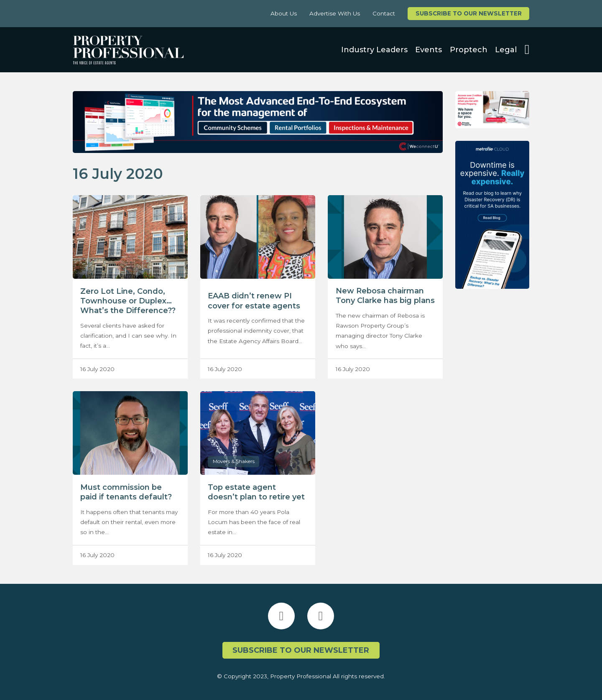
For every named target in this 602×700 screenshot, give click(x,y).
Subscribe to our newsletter (469, 13)
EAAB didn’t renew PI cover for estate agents (254, 301)
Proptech (469, 50)
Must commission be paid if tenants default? (126, 492)
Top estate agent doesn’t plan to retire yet (256, 492)
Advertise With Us (335, 13)
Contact (384, 13)
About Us (284, 13)
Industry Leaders (374, 50)
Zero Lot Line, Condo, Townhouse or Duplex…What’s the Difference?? (128, 301)
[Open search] (527, 50)
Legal (506, 50)
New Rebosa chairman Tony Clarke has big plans (385, 296)
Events (429, 50)
